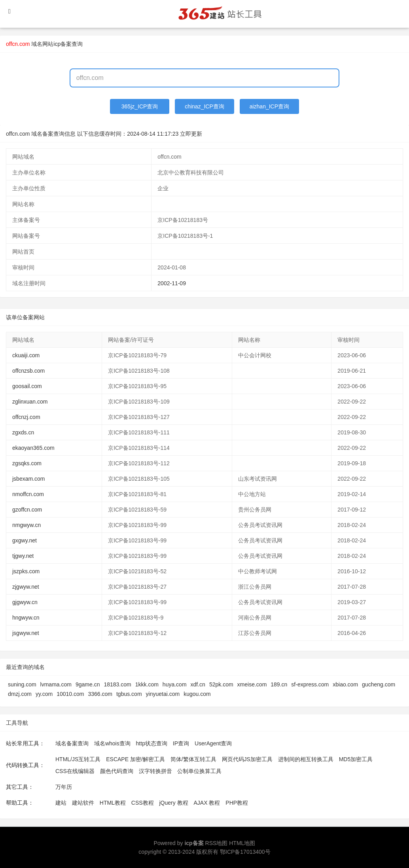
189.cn (279, 684)
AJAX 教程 (207, 803)
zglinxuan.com (30, 402)
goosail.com (27, 386)
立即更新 (191, 134)
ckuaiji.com (26, 355)
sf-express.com (310, 684)
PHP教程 (237, 803)
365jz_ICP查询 (140, 106)
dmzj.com (20, 694)
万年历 (64, 787)
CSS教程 (143, 803)
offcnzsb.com (28, 371)
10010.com (70, 694)
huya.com (175, 684)
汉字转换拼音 (155, 771)
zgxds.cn (23, 432)
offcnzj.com (26, 417)
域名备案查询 (72, 743)
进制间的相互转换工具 (306, 759)
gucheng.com (379, 684)
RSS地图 (217, 843)
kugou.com (197, 694)
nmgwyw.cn (27, 525)
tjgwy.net (23, 556)
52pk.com (221, 684)
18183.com (117, 684)
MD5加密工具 (356, 759)
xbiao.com (345, 684)
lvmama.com (56, 684)
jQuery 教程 (173, 803)
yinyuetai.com (163, 694)
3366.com (100, 694)
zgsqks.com (27, 463)
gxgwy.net (25, 540)
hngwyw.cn (26, 618)
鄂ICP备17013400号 (245, 852)
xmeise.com (252, 684)
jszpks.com (26, 571)
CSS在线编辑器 (75, 771)
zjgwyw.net (26, 587)
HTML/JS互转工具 (78, 759)
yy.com (44, 694)
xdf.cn (198, 684)
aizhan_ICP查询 (269, 106)
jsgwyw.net (26, 633)
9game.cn (88, 684)
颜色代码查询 (117, 771)
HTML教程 (113, 803)
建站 (61, 803)
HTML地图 (242, 843)
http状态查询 (152, 743)
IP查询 (181, 743)
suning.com (22, 684)
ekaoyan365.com (33, 448)
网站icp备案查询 (62, 44)
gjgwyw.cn (25, 602)
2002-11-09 (172, 283)
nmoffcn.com (28, 494)
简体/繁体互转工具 (193, 759)
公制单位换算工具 (199, 771)
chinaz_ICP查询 (204, 106)
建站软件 (83, 803)
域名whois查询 (112, 743)
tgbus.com (129, 694)
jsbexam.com (28, 479)
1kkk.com (147, 684)
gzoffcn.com (27, 510)
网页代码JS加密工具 (247, 759)
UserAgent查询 (213, 743)
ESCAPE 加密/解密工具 (135, 759)
